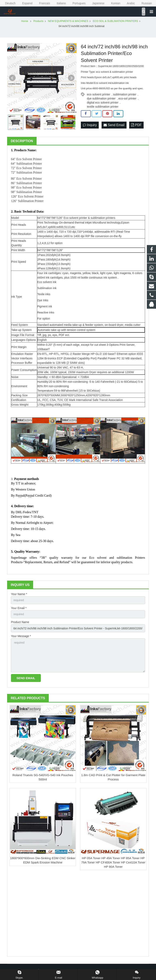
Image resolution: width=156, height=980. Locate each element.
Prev (12, 78)
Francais (42, 3)
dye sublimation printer (101, 98)
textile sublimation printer (103, 107)
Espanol (25, 3)
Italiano (59, 3)
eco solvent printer (99, 94)
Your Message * (21, 636)
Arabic (128, 3)
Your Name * (19, 594)
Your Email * (19, 608)
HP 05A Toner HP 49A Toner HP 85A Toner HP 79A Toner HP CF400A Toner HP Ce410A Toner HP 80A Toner (113, 862)
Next (71, 78)
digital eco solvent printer (103, 103)
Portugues (76, 3)
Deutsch (8, 3)
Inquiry (90, 125)
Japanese (96, 3)
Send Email (114, 125)
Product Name (20, 622)
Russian (144, 3)
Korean (113, 3)
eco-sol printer (127, 98)
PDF (136, 125)
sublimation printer (125, 94)
